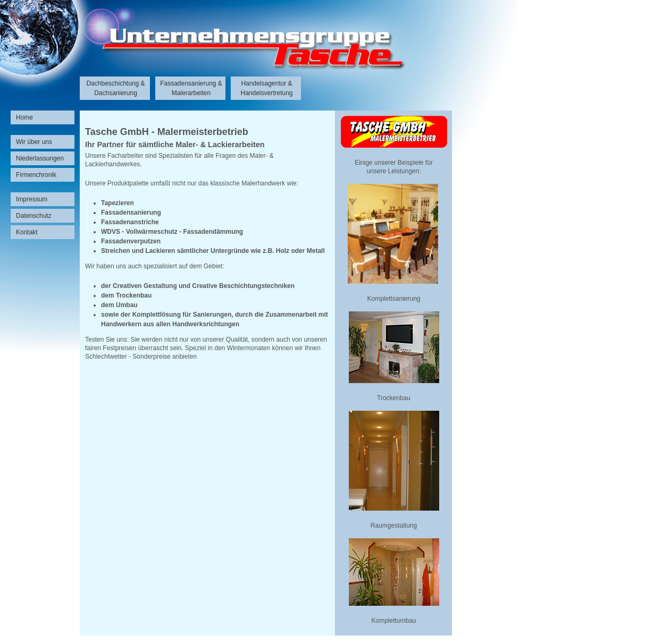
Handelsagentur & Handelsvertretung (266, 88)
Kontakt (27, 232)
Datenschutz (34, 216)
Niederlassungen (40, 158)
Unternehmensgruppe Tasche (226, 53)
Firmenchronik (36, 175)
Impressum (32, 199)
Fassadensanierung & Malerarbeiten (191, 88)
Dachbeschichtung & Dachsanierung (115, 88)
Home (24, 117)
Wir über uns (34, 142)
